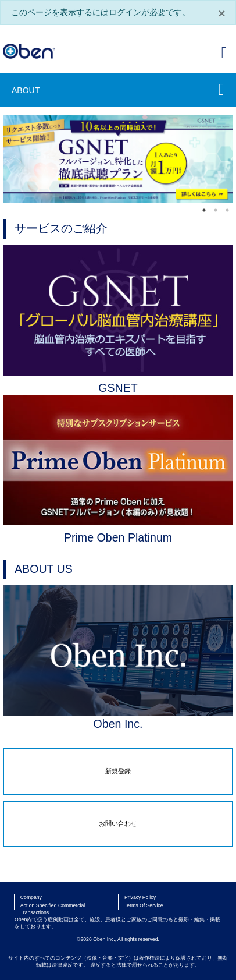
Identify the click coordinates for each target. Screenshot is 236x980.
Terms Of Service (144, 905)
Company (31, 897)
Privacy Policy (140, 897)
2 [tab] (216, 210)
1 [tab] (204, 210)
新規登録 (118, 771)
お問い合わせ (118, 823)
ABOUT (26, 90)
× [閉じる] (221, 13)
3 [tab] (227, 210)
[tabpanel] (118, 159)
